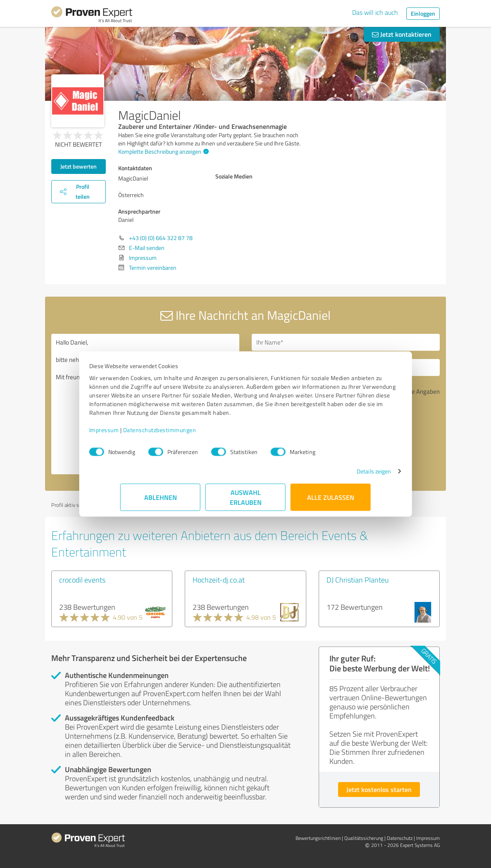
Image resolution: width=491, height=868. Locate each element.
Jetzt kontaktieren (402, 34)
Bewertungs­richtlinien (318, 838)
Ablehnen (161, 501)
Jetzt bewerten (79, 166)
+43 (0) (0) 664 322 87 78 (161, 238)
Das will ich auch (375, 12)
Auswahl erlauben (246, 501)
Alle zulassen (331, 501)
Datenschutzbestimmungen (191, 434)
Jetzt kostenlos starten (379, 789)
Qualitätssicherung (364, 838)
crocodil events (82, 580)
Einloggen (423, 13)
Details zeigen (343, 475)
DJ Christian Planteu (358, 580)
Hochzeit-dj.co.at (219, 580)
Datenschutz (400, 838)
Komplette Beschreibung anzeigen (162, 151)
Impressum (135, 434)
